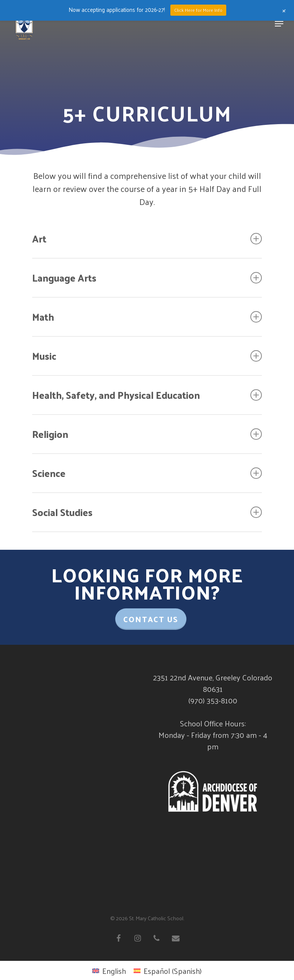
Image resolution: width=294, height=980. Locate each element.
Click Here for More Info (198, 10)
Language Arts (147, 278)
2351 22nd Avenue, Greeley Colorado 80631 (213, 683)
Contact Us (151, 619)
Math (147, 317)
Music (147, 356)
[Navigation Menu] (279, 24)
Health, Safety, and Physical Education (147, 395)
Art (147, 238)
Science (147, 473)
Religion (147, 434)
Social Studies (147, 512)
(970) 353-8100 (213, 700)
